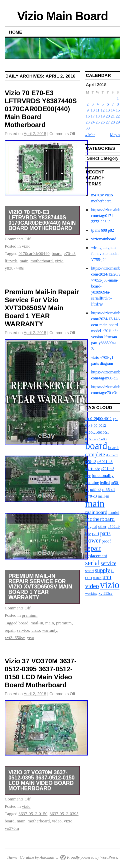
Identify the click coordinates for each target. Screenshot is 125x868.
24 (93, 122)
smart (89, 571)
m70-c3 (91, 496)
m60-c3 (96, 490)
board (57, 253)
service (23, 630)
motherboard (42, 261)
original (91, 527)
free (88, 476)
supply (103, 570)
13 (108, 110)
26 (103, 122)
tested (97, 578)
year (31, 638)
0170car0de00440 (34, 253)
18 (98, 116)
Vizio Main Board (62, 16)
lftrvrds (11, 261)
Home (15, 32)
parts (105, 533)
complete (95, 455)
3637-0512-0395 (64, 814)
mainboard (96, 512)
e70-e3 (69, 253)
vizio (26, 246)
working (91, 593)
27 (108, 122)
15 (118, 110)
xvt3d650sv (15, 638)
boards (113, 448)
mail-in (37, 623)
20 (108, 116)
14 (113, 110)
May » (115, 135)
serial (92, 563)
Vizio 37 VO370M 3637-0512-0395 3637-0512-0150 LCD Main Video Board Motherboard (41, 780)
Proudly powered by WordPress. (93, 857)
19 (103, 116)
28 (113, 122)
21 (113, 116)
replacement (96, 556)
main (24, 261)
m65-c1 (109, 490)
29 (118, 122)
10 (93, 110)
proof (106, 541)
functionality (103, 475)
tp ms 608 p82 (102, 230)
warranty (49, 630)
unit (107, 577)
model (114, 512)
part (95, 534)
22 (118, 116)
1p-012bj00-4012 (98, 419)
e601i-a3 (105, 461)
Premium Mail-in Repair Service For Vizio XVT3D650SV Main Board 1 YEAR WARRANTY (42, 308)
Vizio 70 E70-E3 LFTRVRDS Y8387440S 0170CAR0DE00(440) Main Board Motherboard (41, 109)
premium (30, 615)
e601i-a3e (92, 469)
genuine (92, 482)
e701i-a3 (108, 469)
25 (98, 122)
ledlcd (105, 483)
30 (88, 128)
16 (88, 116)
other (102, 527)
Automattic (48, 857)
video (57, 821)
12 (103, 110)
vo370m (12, 828)
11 (98, 110)
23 (88, 122)
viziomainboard (103, 239)
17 (93, 116)
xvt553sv (106, 593)
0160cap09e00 (96, 439)
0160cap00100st (97, 432)
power (93, 540)
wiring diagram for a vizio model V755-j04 (105, 254)
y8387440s (14, 268)
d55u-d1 (112, 455)
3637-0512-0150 (33, 814)
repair (10, 630)
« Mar (90, 135)
